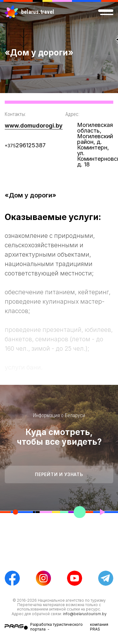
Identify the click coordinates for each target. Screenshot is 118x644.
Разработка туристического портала (56, 627)
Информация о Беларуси (59, 415)
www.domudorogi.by (34, 126)
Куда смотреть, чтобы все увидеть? (59, 437)
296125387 (25, 145)
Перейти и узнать (59, 474)
